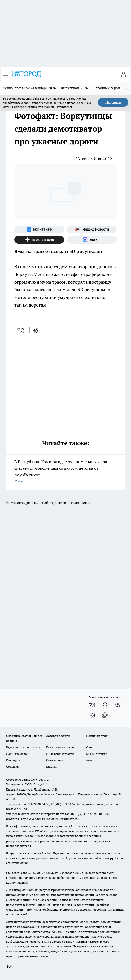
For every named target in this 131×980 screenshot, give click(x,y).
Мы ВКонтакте (96, 754)
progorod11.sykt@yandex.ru (26, 819)
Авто (90, 760)
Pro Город (13, 760)
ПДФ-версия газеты (60, 754)
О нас (90, 747)
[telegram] (37, 330)
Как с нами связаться (61, 747)
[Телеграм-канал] (118, 705)
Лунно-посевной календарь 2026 (29, 88)
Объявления (55, 760)
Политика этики (98, 736)
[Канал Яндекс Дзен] (39, 240)
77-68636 (48, 873)
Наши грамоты (17, 754)
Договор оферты (58, 736)
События (12, 766)
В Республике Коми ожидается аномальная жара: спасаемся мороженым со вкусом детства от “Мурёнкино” (65, 472)
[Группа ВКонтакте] (39, 230)
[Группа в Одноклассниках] (105, 705)
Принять (113, 102)
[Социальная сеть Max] (92, 240)
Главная (52, 766)
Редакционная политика (23, 747)
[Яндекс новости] (92, 230)
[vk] (21, 330)
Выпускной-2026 (75, 88)
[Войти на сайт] (123, 74)
